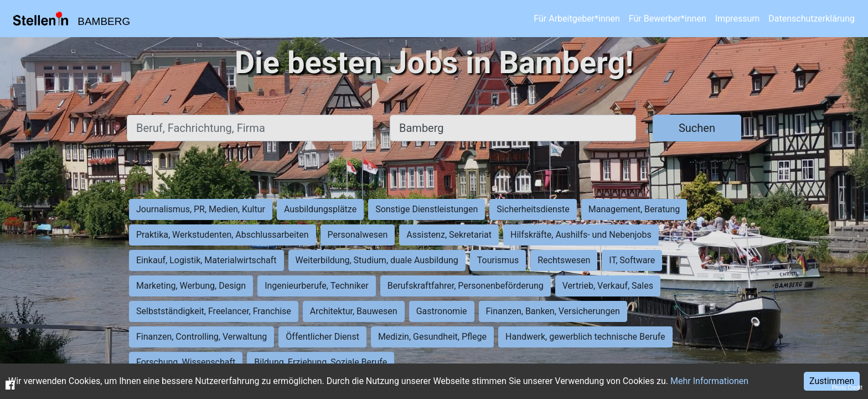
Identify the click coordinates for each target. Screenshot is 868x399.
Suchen (697, 128)
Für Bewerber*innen (668, 19)
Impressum (738, 19)
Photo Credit (847, 388)
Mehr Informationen (709, 381)
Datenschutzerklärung (812, 19)
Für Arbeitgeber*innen (577, 19)
